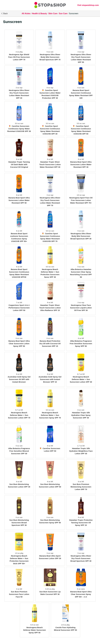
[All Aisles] (50, 5)
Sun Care (63, 14)
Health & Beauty (39, 14)
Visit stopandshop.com (88, 5)
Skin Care (53, 14)
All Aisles (26, 14)
